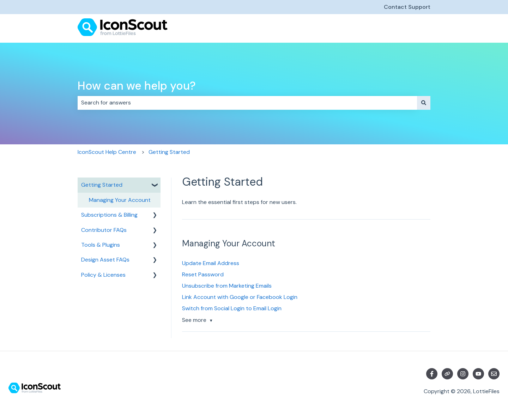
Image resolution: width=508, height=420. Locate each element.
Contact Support (407, 7)
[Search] (424, 103)
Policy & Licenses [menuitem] (103, 275)
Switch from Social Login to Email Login (232, 308)
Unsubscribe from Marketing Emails (227, 286)
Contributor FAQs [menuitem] (104, 230)
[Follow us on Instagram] (463, 374)
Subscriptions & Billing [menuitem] (109, 215)
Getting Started (169, 152)
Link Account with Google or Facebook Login (240, 297)
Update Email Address (211, 263)
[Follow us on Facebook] (432, 374)
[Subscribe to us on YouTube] (478, 374)
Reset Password (203, 274)
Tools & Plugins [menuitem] (101, 245)
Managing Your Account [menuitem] (120, 200)
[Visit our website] (447, 374)
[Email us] (494, 374)
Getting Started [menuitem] (102, 185)
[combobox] (247, 103)
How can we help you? (137, 86)
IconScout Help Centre (107, 152)
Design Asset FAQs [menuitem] (105, 260)
